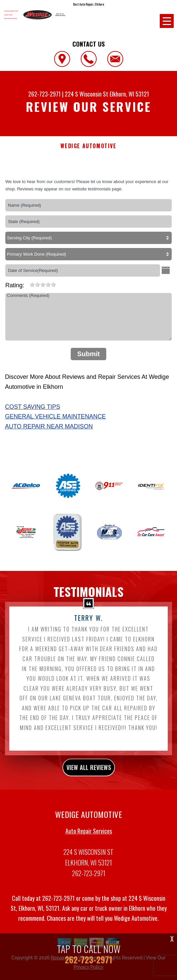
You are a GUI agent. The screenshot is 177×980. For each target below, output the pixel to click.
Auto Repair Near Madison (49, 426)
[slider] (43, 285)
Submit (89, 354)
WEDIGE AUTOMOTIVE (88, 146)
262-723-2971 (44, 94)
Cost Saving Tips (33, 407)
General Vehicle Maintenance (55, 416)
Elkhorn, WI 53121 (129, 94)
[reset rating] (27, 283)
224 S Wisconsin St (87, 94)
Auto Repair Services (89, 834)
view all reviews (89, 771)
